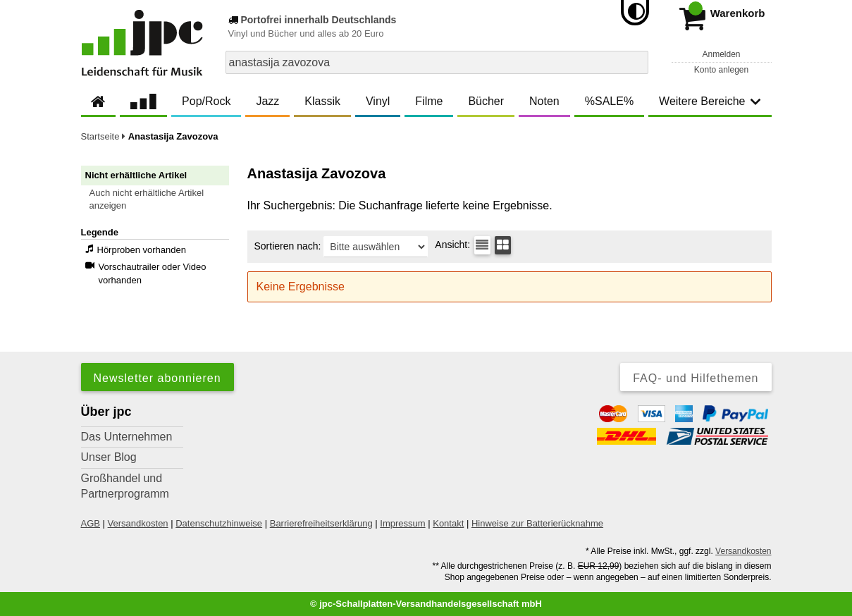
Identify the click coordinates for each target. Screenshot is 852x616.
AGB (91, 523)
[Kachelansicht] (503, 245)
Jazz (267, 101)
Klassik (322, 101)
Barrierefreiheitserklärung (321, 523)
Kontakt (448, 523)
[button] (161, 199)
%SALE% (609, 101)
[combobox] (437, 62)
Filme (429, 101)
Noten (544, 101)
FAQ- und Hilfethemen (696, 378)
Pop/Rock (206, 101)
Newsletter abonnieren (158, 378)
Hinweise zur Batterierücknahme (537, 523)
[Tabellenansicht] (482, 245)
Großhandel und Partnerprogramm (125, 486)
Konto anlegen (721, 70)
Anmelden (721, 54)
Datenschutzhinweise (219, 523)
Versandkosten (138, 523)
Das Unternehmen (127, 437)
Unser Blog (109, 457)
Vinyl (378, 101)
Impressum (402, 523)
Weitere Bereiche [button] (710, 101)
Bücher (486, 101)
